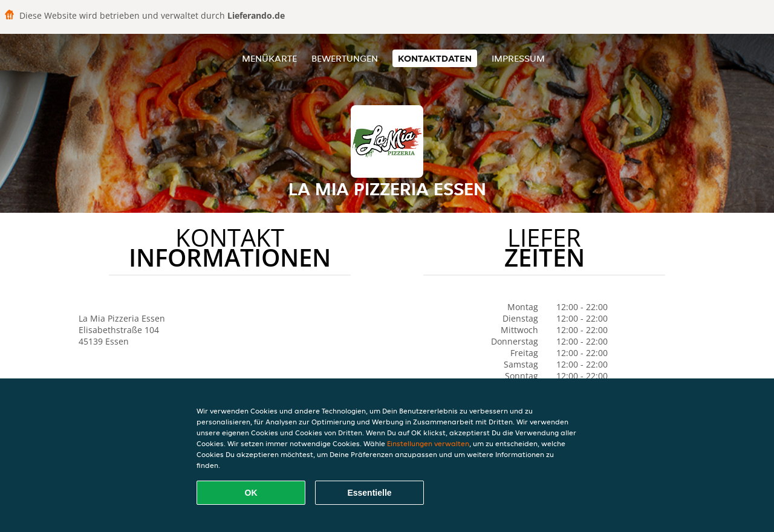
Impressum (518, 58)
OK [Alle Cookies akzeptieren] (251, 493)
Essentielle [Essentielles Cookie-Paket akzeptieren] (369, 493)
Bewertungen (345, 58)
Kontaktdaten (435, 58)
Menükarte (269, 58)
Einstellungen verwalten (428, 443)
